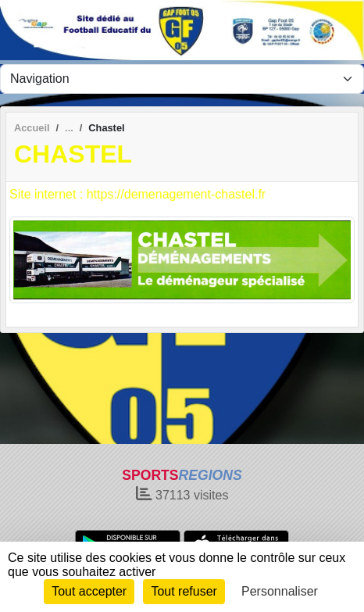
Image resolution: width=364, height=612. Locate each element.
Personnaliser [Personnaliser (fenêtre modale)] (280, 591)
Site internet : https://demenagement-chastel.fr (137, 194)
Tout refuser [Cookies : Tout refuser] (184, 591)
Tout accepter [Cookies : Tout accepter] (89, 591)
